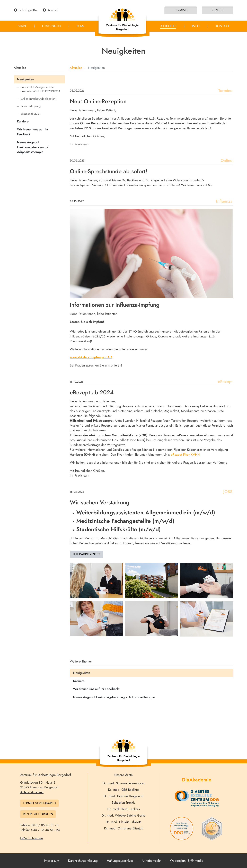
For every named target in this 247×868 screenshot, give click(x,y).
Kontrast (51, 10)
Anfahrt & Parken (32, 792)
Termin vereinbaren (39, 803)
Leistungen (51, 26)
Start (22, 26)
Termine (181, 10)
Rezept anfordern (38, 814)
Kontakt (222, 26)
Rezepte (218, 10)
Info (196, 26)
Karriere (23, 121)
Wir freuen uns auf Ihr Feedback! (33, 132)
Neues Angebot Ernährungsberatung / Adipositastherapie (33, 147)
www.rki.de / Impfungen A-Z (91, 357)
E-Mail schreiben (32, 838)
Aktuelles (168, 26)
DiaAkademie (197, 780)
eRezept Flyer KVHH (185, 455)
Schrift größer (26, 10)
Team (80, 26)
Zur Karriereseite (87, 554)
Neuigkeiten (25, 79)
